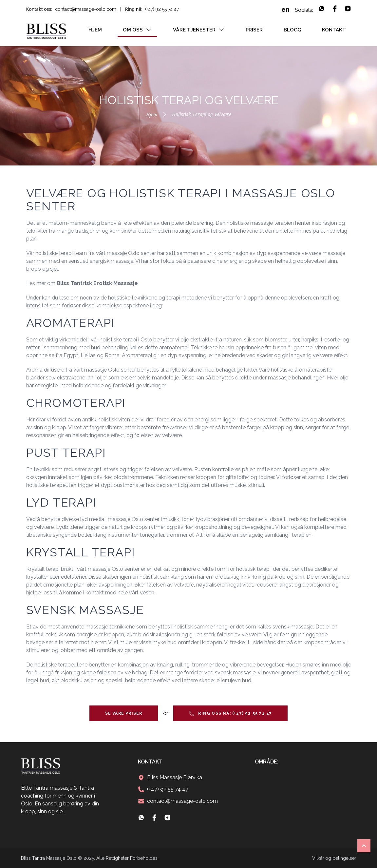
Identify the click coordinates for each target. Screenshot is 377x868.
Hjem (95, 30)
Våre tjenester (199, 30)
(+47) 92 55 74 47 (162, 9)
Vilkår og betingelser (334, 858)
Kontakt (334, 30)
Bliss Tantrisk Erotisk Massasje (97, 283)
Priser (254, 30)
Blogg (292, 30)
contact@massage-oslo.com (86, 9)
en (285, 10)
